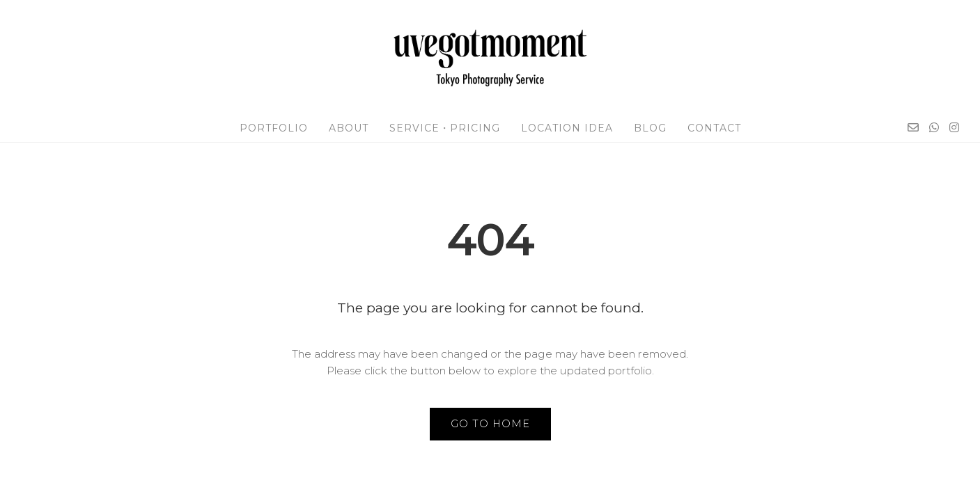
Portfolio (274, 128)
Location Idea (567, 128)
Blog (650, 128)
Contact (714, 128)
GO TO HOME (490, 424)
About (349, 128)
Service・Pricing (445, 128)
